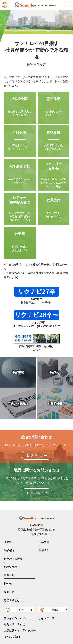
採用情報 (44, 550)
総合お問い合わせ (14, 624)
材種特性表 (10, 567)
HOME (8, 542)
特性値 (8, 584)
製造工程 (9, 575)
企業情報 (44, 542)
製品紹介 (9, 550)
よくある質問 (12, 637)
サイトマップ (46, 618)
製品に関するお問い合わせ (20, 631)
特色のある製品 (13, 559)
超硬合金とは (12, 600)
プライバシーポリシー (17, 618)
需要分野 (9, 592)
